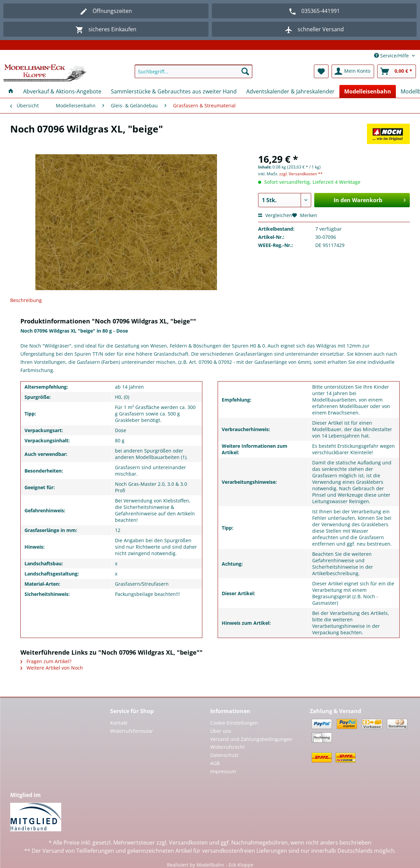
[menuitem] (194, 75)
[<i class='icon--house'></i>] (11, 91)
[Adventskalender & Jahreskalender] (290, 91)
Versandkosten (188, 843)
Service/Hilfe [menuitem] (392, 56)
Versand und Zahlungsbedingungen (251, 739)
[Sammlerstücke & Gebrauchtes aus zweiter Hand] (174, 91)
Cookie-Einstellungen (234, 723)
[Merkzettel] (321, 71)
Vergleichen (275, 215)
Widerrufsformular (132, 731)
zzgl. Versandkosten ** (301, 174)
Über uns (221, 731)
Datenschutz (224, 755)
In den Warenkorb (370, 199)
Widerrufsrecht (228, 747)
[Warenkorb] (397, 71)
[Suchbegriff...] (194, 71)
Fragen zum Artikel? (46, 661)
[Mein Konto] (353, 71)
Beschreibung (26, 300)
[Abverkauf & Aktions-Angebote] (62, 91)
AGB (215, 763)
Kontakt (119, 723)
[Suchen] (245, 71)
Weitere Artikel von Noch (52, 668)
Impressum (223, 771)
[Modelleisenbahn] (368, 91)
